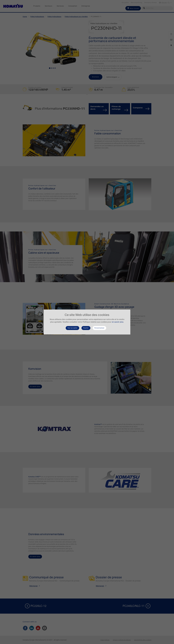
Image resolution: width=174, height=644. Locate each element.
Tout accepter (72, 328)
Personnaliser (99, 328)
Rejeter (86, 328)
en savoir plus (118, 322)
